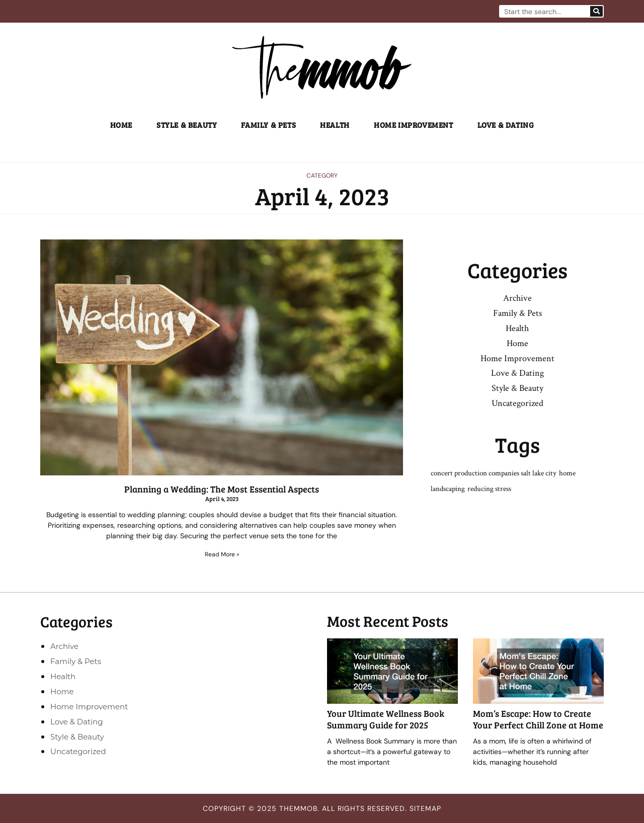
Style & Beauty (187, 125)
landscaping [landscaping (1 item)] (448, 489)
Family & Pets (268, 125)
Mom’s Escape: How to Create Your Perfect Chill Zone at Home (538, 719)
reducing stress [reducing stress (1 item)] (489, 489)
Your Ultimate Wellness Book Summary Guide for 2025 (386, 719)
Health (335, 125)
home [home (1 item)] (567, 473)
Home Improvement (414, 125)
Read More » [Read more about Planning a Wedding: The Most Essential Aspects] (222, 554)
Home (121, 125)
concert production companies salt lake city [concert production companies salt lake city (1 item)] (494, 473)
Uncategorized (517, 403)
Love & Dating (506, 125)
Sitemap (425, 808)
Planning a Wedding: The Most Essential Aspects (222, 489)
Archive (517, 298)
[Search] (596, 11)
